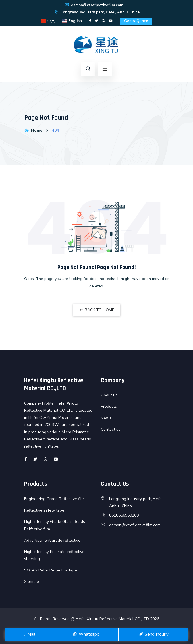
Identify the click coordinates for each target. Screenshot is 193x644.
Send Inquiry (153, 634)
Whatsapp (86, 634)
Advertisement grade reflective (52, 540)
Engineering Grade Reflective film (54, 499)
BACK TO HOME (97, 310)
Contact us (111, 429)
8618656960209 (124, 515)
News (106, 418)
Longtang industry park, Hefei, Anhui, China (97, 12)
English (72, 21)
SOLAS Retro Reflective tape (51, 570)
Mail (29, 634)
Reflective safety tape (44, 510)
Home (33, 130)
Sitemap (32, 582)
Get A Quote (136, 21)
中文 (48, 21)
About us (109, 395)
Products (109, 406)
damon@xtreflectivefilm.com (94, 5)
